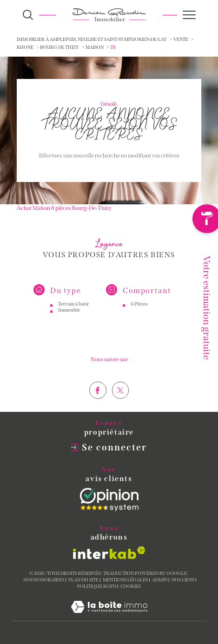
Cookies (131, 587)
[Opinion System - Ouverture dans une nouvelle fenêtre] (109, 500)
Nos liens (183, 580)
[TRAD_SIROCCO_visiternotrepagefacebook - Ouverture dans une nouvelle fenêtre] (98, 407)
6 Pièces (139, 312)
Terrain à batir (74, 312)
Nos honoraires (44, 580)
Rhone (25, 47)
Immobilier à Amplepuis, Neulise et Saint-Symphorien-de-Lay (92, 39)
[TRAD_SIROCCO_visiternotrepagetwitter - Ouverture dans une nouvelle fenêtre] (121, 407)
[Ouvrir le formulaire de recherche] (28, 15)
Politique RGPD (97, 586)
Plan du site (83, 580)
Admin (160, 580)
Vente (181, 39)
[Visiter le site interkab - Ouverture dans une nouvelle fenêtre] (109, 553)
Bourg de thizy (59, 47)
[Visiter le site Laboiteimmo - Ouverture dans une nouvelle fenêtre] (109, 617)
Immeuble (69, 318)
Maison (95, 47)
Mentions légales (125, 580)
